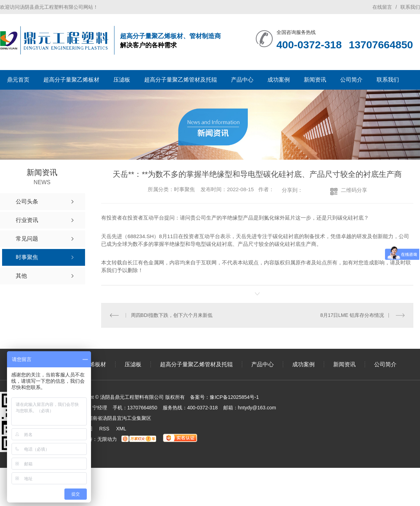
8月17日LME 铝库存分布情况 (352, 315)
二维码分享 (354, 190)
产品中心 (242, 80)
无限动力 (107, 439)
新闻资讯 (315, 80)
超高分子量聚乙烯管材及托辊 (181, 80)
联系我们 (410, 7)
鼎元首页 (18, 80)
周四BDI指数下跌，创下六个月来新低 (172, 315)
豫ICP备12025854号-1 (234, 397)
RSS (104, 428)
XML (121, 428)
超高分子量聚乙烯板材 (71, 80)
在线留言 (382, 7)
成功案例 (279, 80)
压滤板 (122, 80)
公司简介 (351, 80)
